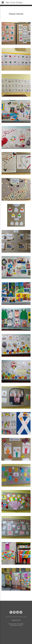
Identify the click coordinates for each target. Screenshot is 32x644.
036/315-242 (16, 620)
